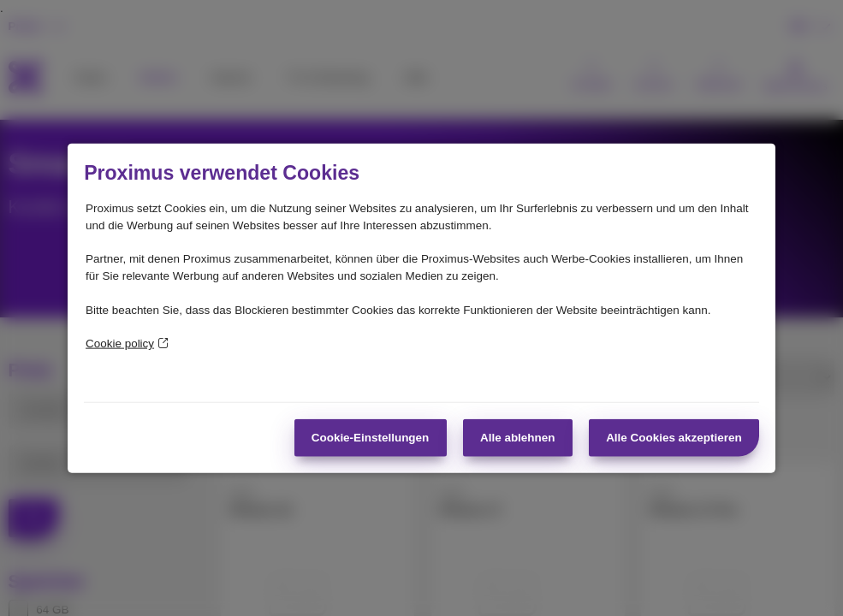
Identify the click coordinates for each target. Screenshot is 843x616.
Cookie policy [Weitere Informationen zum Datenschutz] (127, 344)
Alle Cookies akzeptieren (674, 437)
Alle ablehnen (517, 437)
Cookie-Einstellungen (371, 437)
